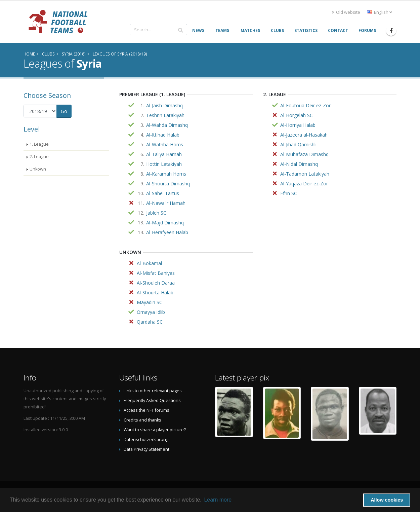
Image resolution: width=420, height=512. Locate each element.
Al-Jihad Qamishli (298, 144)
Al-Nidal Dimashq (299, 164)
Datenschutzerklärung (146, 440)
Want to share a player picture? (155, 430)
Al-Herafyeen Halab (167, 232)
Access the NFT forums (146, 410)
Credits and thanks (142, 420)
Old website (346, 12)
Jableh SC (156, 213)
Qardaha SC (150, 322)
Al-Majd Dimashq (165, 223)
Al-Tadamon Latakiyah (305, 174)
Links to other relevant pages (153, 391)
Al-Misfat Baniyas (156, 273)
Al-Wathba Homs (165, 144)
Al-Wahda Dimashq (167, 125)
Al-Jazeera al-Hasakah (304, 135)
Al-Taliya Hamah (164, 154)
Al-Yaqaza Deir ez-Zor (304, 184)
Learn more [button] (218, 500)
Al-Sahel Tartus (163, 193)
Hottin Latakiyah (164, 164)
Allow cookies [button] (387, 500)
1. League (39, 144)
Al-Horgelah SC (297, 115)
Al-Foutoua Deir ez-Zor (305, 105)
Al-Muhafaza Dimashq (304, 154)
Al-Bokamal (149, 263)
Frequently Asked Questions (152, 400)
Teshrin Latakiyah (165, 115)
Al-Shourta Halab (155, 292)
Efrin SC (289, 193)
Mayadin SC (150, 302)
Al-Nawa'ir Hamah (166, 203)
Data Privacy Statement (146, 449)
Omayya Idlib (151, 312)
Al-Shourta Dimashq (168, 184)
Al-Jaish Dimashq (164, 105)
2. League (39, 157)
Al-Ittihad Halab (163, 135)
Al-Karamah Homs (166, 174)
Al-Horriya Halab (298, 125)
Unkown (38, 169)
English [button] (380, 12)
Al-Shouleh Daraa (156, 283)
